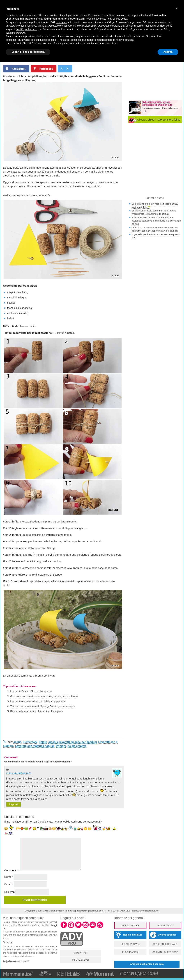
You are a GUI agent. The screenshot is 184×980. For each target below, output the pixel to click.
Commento (12, 870)
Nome (9, 877)
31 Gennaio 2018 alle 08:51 (19, 773)
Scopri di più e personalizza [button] (28, 52)
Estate (43, 742)
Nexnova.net (153, 911)
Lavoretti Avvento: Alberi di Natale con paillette (38, 701)
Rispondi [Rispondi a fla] (14, 804)
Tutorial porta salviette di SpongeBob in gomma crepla (43, 706)
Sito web (10, 892)
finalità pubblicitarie (27, 29)
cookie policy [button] (120, 19)
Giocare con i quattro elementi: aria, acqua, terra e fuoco (44, 696)
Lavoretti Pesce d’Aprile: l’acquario (31, 691)
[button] (176, 9)
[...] (144, 111)
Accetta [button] (168, 52)
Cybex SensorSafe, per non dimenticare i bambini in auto (157, 103)
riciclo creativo (77, 746)
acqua (17, 742)
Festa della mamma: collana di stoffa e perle (37, 711)
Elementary (30, 742)
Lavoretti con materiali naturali (35, 746)
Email (9, 884)
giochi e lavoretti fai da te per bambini (73, 742)
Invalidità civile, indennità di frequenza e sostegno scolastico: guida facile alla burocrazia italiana (156, 221)
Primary (61, 746)
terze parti (61, 22)
